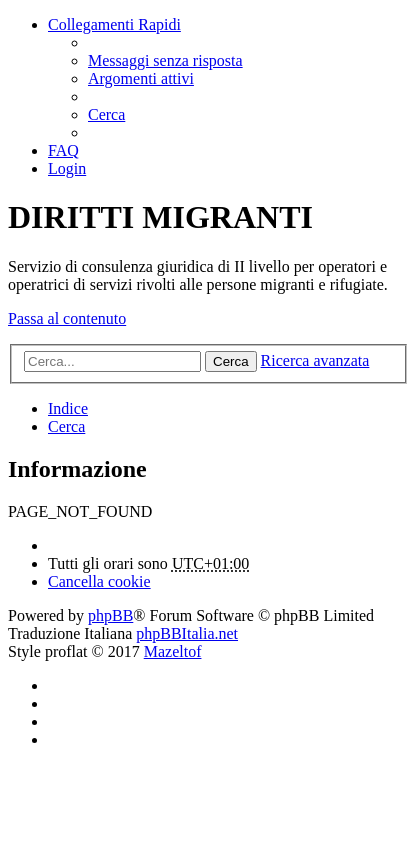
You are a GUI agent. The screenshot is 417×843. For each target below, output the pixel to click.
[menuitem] (165, 60)
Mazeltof (173, 651)
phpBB (110, 615)
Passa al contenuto (67, 318)
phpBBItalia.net (187, 633)
